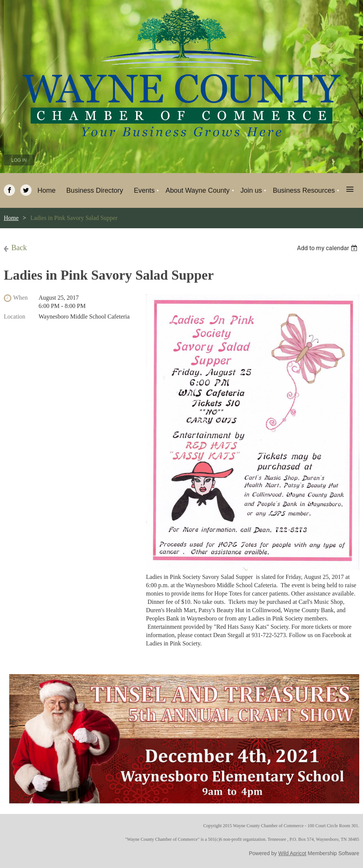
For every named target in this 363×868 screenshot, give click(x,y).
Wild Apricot (292, 853)
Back (19, 248)
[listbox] (328, 248)
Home (11, 218)
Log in (19, 160)
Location (15, 316)
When (20, 298)
